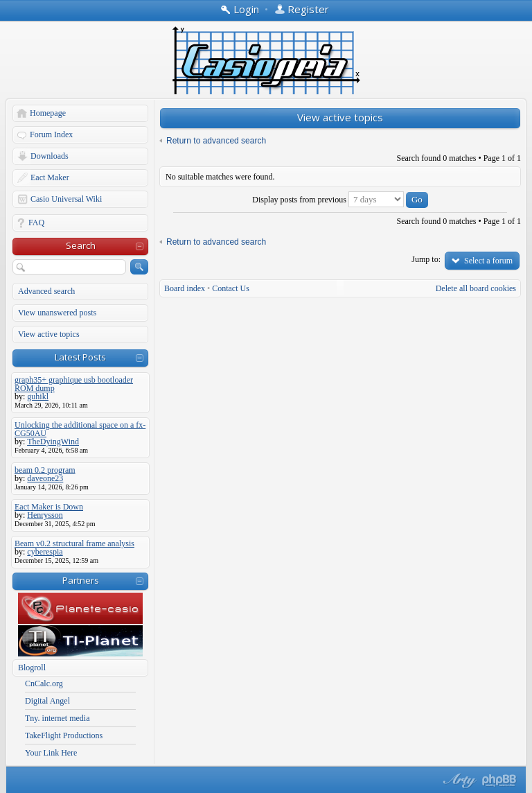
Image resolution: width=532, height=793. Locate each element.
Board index (185, 288)
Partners (81, 580)
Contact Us (231, 288)
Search (81, 245)
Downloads (50, 156)
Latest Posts (80, 357)
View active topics (49, 334)
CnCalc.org (44, 683)
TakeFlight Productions (64, 735)
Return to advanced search (216, 141)
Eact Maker (50, 177)
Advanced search (46, 291)
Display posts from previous (340, 200)
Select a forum (488, 261)
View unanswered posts (57, 313)
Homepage (48, 113)
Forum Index (51, 134)
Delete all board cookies (476, 288)
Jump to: (426, 259)
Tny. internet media (57, 718)
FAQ (36, 223)
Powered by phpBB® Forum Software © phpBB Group (499, 781)
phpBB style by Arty (458, 781)
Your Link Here (51, 753)
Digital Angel (47, 701)
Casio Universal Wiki (66, 199)
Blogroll (32, 668)
